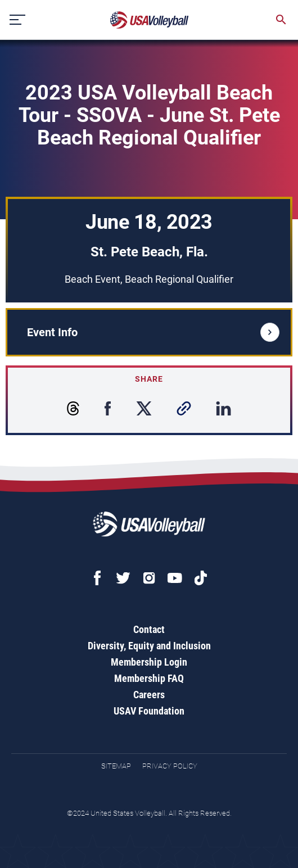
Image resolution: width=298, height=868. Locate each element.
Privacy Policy (170, 766)
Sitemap (116, 766)
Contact (149, 629)
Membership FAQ (149, 678)
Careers (149, 695)
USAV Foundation (149, 711)
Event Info (153, 332)
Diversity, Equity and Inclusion (149, 646)
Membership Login (149, 662)
